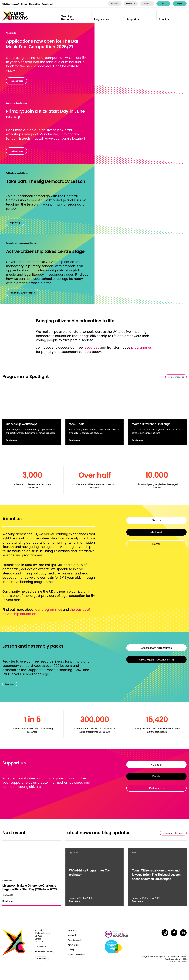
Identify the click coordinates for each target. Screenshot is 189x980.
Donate (147, 4)
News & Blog (35, 4)
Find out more (16, 81)
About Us (164, 19)
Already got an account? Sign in (156, 660)
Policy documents (75, 940)
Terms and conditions (76, 955)
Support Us (133, 19)
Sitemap (71, 950)
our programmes (49, 610)
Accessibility (73, 935)
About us (156, 520)
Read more (11, 440)
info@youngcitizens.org (45, 951)
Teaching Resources (68, 18)
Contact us (42, 959)
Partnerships (156, 788)
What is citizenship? (11, 4)
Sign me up (15, 223)
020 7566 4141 (41, 947)
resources (91, 348)
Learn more (10, 684)
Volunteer (115, 4)
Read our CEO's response (22, 293)
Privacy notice (73, 945)
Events (24, 4)
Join (163, 4)
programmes (141, 348)
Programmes (101, 19)
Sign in (180, 4)
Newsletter (131, 4)
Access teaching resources (156, 648)
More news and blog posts (173, 833)
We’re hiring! (48, 4)
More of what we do (176, 377)
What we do (156, 532)
